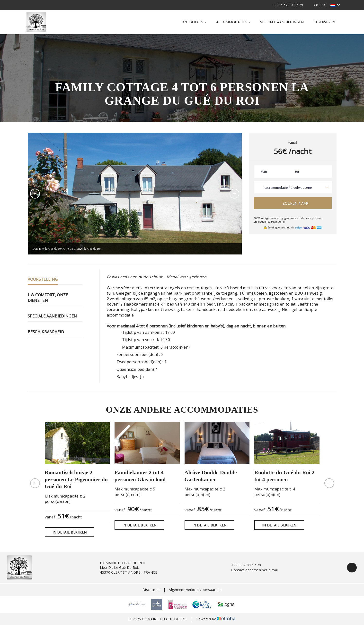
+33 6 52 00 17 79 (243, 565)
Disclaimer (151, 590)
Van (264, 172)
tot (297, 172)
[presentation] (35, 194)
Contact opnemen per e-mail (252, 570)
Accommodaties (233, 22)
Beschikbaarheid (46, 332)
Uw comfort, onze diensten (48, 298)
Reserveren (324, 22)
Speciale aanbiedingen (282, 22)
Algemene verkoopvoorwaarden (195, 590)
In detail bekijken (70, 532)
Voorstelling (43, 279)
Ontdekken (194, 22)
